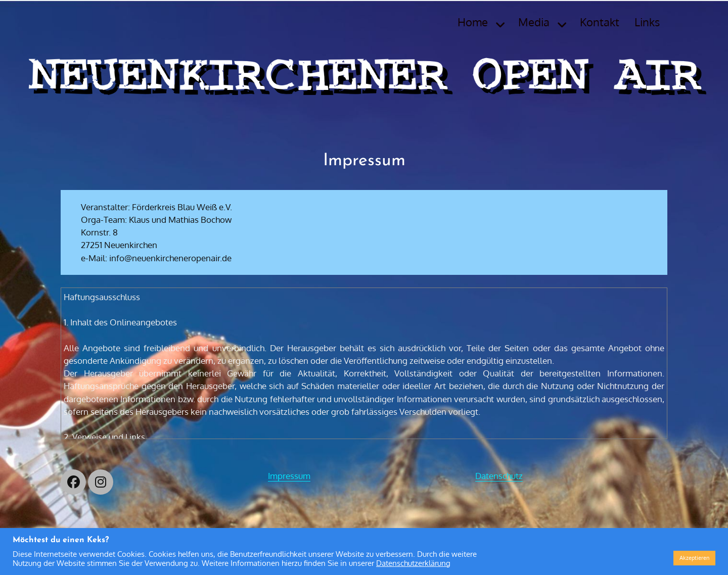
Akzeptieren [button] (694, 558)
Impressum (289, 476)
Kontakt (600, 22)
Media (534, 22)
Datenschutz (499, 476)
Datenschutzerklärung (413, 563)
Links (647, 22)
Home (473, 22)
